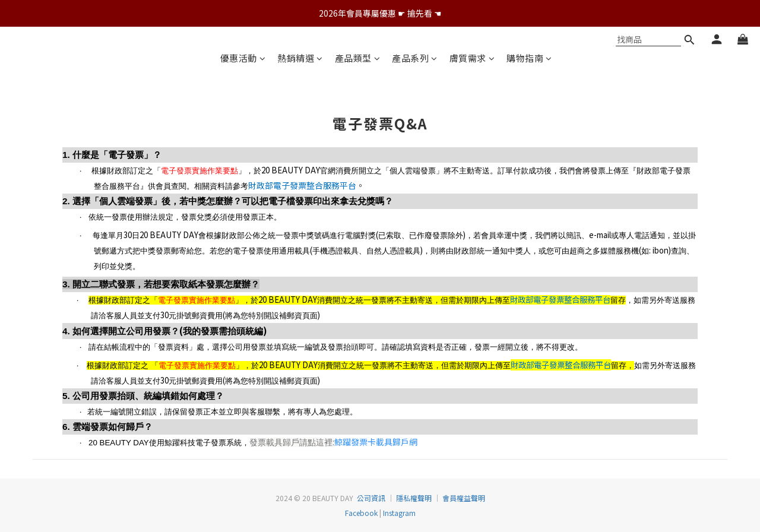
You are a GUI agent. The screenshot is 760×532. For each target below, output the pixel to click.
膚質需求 (472, 58)
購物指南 (529, 58)
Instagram (398, 513)
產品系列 (415, 58)
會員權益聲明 (464, 498)
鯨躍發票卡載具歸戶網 (376, 442)
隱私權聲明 (414, 498)
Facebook (361, 513)
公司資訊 (371, 498)
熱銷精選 (300, 58)
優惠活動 (243, 58)
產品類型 (358, 58)
